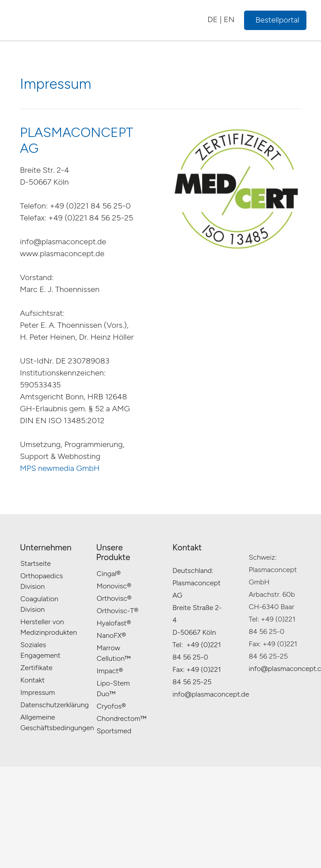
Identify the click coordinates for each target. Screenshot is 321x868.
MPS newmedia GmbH (60, 468)
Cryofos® (111, 706)
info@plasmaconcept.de (211, 694)
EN (229, 19)
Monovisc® (114, 586)
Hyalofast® (114, 623)
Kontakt (32, 680)
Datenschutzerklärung (55, 705)
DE (212, 19)
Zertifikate (36, 668)
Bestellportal (277, 20)
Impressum (38, 692)
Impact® (110, 671)
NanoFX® (112, 635)
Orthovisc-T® (118, 611)
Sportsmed (114, 731)
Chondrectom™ (122, 718)
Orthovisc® (114, 598)
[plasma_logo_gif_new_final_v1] (72, 20)
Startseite (36, 563)
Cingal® (109, 574)
